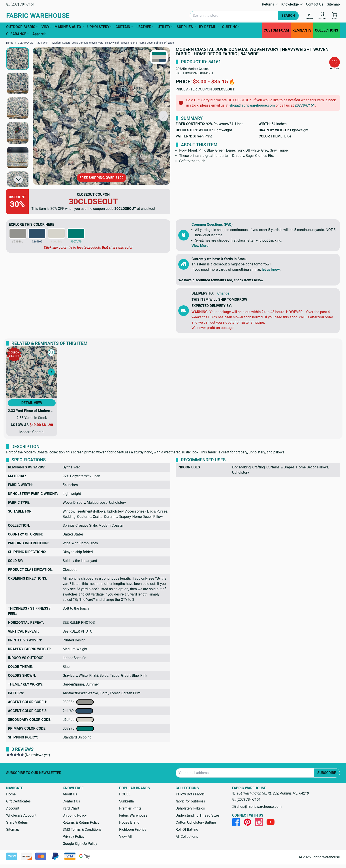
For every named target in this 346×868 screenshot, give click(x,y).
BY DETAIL (209, 27)
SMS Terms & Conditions (82, 829)
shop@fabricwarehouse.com (252, 105)
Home (11, 794)
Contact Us (315, 4)
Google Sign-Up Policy (80, 844)
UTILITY (165, 27)
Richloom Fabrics (133, 829)
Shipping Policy (75, 815)
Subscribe (327, 773)
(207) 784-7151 (20, 4)
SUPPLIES (186, 27)
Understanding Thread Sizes (198, 815)
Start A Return (17, 822)
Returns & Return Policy (81, 822)
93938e (78, 702)
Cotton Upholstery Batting (196, 822)
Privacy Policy (74, 837)
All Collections (187, 837)
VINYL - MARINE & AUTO (63, 27)
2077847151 (305, 105)
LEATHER (145, 27)
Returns (270, 4)
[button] (163, 116)
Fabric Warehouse (133, 815)
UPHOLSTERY (100, 27)
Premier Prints (130, 808)
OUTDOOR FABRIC (22, 27)
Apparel (40, 34)
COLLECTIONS (326, 30)
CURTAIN (124, 27)
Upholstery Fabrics (190, 808)
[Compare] (309, 16)
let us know (271, 270)
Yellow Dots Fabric (190, 794)
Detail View (32, 403)
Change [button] (223, 293)
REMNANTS (302, 30)
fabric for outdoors (190, 801)
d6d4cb (78, 720)
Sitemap (333, 4)
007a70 (78, 729)
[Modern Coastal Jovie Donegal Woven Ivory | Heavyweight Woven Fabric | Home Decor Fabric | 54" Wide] (102, 116)
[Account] (322, 16)
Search (288, 16)
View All (125, 837)
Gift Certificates (18, 801)
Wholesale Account (21, 815)
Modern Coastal (198, 69)
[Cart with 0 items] (335, 16)
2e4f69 (78, 711)
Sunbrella (126, 801)
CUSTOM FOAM (276, 30)
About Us (70, 794)
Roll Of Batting (187, 829)
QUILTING (231, 27)
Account (13, 808)
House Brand (129, 822)
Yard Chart (71, 808)
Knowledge (292, 4)
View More (200, 246)
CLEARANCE (18, 34)
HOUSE (125, 794)
